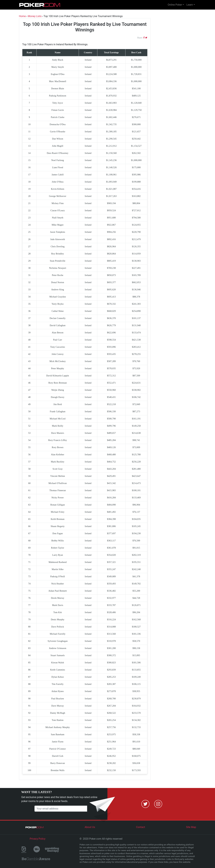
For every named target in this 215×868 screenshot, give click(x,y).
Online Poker (175, 5)
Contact (141, 827)
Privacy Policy (38, 839)
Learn (190, 5)
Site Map (191, 827)
